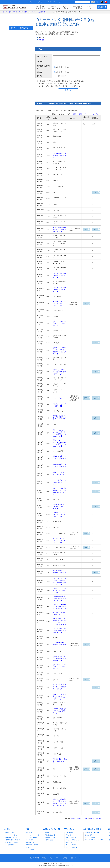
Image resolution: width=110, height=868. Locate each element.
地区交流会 (69, 842)
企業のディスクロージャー (92, 833)
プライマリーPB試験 (32, 838)
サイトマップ (51, 2)
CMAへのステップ (10, 833)
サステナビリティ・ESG (72, 847)
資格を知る (29, 833)
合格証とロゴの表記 (50, 838)
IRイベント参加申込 (24, 12)
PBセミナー (29, 847)
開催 (42, 40)
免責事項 (65, 858)
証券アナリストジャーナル (73, 838)
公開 (95, 192)
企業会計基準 (88, 835)
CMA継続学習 (70, 833)
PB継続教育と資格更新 (32, 845)
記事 (85, 229)
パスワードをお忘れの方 (19, 28)
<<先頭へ (86, 114)
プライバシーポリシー (54, 858)
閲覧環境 (44, 858)
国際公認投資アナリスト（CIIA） (14, 840)
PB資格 (43, 7)
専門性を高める (66, 7)
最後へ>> (99, 114)
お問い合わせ (41, 2)
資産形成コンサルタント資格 (54, 7)
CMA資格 (37, 7)
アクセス (32, 2)
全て (57, 67)
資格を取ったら (30, 842)
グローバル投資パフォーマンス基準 (94, 840)
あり (62, 67)
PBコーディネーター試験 (33, 835)
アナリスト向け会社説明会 (39, 12)
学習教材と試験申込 (50, 835)
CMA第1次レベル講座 (11, 835)
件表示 (74, 114)
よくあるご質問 (10, 845)
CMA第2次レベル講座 (11, 838)
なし (68, 67)
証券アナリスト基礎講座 (12, 842)
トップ (5, 12)
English (59, 2)
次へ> (94, 114)
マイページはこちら (21, 20)
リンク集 (78, 858)
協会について (89, 7)
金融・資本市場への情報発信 (78, 7)
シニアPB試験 (30, 840)
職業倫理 (68, 835)
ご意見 (71, 858)
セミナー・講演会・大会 (72, 840)
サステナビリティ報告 (91, 838)
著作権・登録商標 (35, 858)
